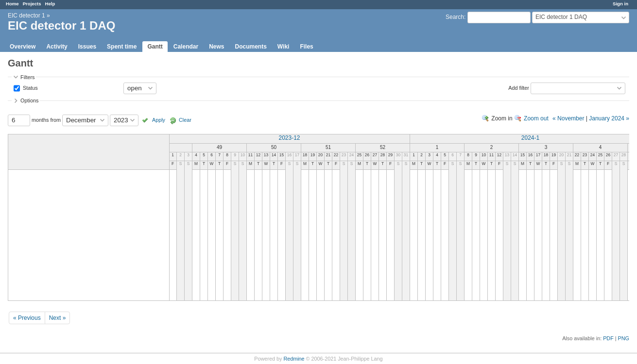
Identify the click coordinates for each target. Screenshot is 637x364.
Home (12, 4)
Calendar (186, 47)
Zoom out (536, 118)
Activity (57, 47)
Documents (251, 47)
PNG (624, 338)
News (216, 47)
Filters (27, 77)
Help (50, 4)
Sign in (620, 4)
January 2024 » (609, 118)
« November (568, 118)
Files (306, 47)
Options (29, 100)
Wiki (284, 47)
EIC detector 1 (26, 16)
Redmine (294, 359)
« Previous (27, 318)
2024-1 (530, 138)
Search (455, 17)
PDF (608, 338)
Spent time (122, 47)
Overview (23, 47)
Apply (159, 120)
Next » (58, 318)
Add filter (519, 87)
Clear (185, 120)
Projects (32, 4)
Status (30, 87)
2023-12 (289, 138)
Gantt (155, 47)
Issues (87, 47)
